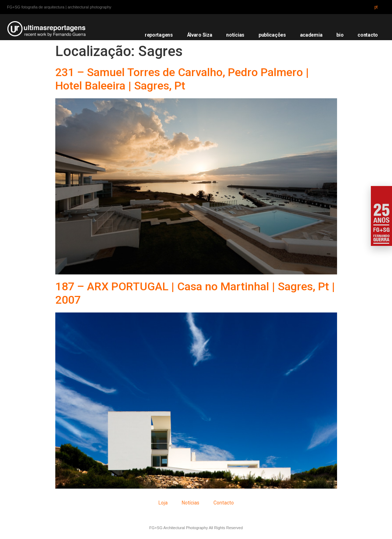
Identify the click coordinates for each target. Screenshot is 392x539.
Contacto (224, 503)
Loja (163, 503)
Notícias (191, 503)
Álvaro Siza (200, 35)
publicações (272, 35)
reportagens (159, 35)
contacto (368, 35)
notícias (235, 35)
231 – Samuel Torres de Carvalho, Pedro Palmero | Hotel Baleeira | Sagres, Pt (182, 79)
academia (311, 35)
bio (340, 35)
